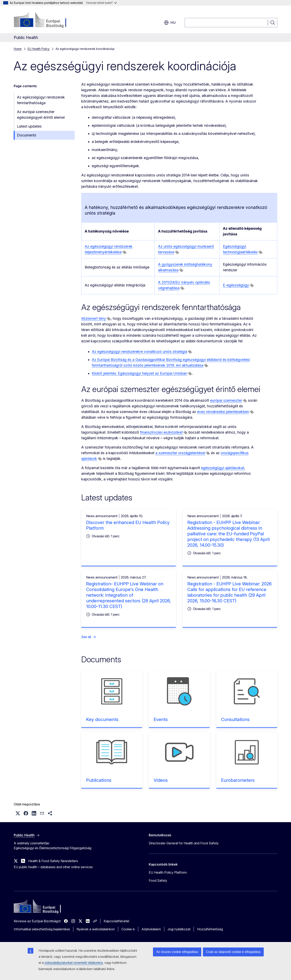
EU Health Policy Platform (168, 872)
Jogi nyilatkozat (179, 929)
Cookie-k (128, 929)
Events (161, 719)
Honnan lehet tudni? (102, 3)
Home (18, 49)
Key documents (102, 719)
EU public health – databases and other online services (53, 867)
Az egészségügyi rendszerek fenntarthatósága (41, 100)
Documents (27, 135)
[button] (18, 813)
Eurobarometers (238, 780)
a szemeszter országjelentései (180, 453)
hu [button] (170, 23)
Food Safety (158, 880)
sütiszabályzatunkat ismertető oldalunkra (74, 963)
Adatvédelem (151, 929)
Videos (161, 780)
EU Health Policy (39, 49)
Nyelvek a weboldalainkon (96, 929)
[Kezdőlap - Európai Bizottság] (46, 20)
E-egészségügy (236, 285)
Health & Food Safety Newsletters (53, 861)
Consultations (235, 719)
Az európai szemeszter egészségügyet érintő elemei (41, 115)
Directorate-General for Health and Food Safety (184, 843)
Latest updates (29, 126)
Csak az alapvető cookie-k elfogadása (233, 952)
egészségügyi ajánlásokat (223, 468)
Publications (99, 780)
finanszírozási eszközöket (161, 432)
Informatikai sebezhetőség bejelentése (42, 929)
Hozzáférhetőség (210, 929)
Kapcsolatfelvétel (116, 921)
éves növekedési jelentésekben (223, 412)
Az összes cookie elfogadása (177, 952)
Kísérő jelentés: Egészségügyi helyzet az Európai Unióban (139, 373)
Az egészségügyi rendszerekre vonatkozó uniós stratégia (139, 352)
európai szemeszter (226, 400)
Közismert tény (93, 318)
